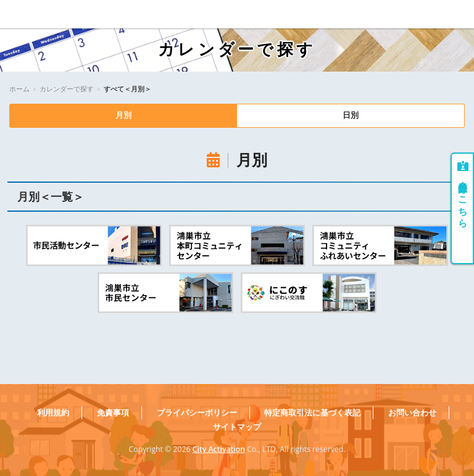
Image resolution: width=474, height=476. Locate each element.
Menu (456, 14)
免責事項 (113, 413)
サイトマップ (237, 427)
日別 (351, 116)
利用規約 (53, 413)
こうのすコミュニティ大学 (55, 14)
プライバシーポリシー (197, 413)
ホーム (19, 89)
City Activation (219, 449)
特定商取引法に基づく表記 (312, 413)
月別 (123, 116)
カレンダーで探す (67, 89)
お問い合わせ (412, 413)
